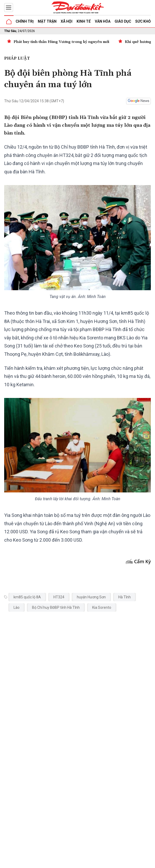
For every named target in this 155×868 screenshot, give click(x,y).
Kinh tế (84, 21)
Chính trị (25, 21)
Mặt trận (47, 21)
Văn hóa (103, 21)
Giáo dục (123, 21)
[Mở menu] (9, 8)
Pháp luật (17, 58)
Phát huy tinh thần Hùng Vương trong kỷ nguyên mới (61, 42)
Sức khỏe (144, 21)
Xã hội (67, 21)
